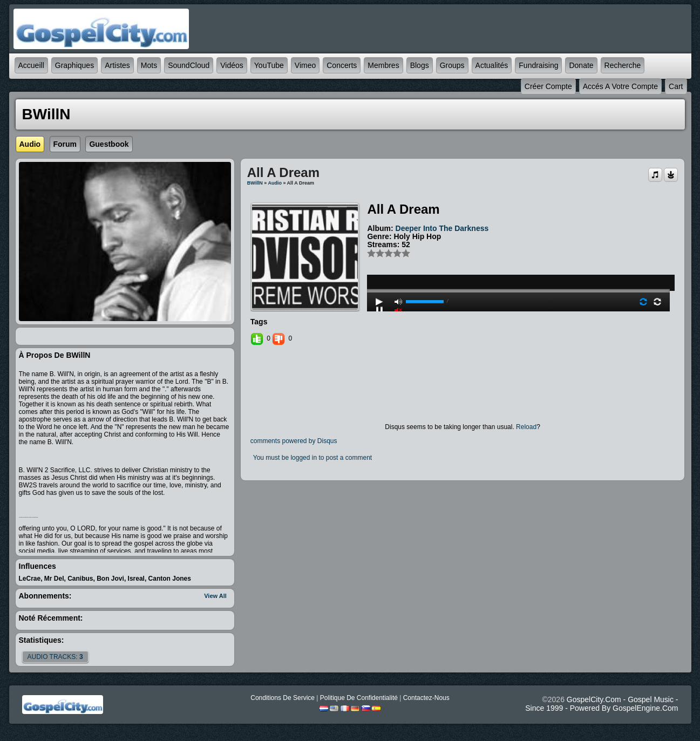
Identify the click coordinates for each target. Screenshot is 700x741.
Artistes (117, 65)
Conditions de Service (283, 698)
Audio (275, 183)
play (519, 262)
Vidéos (232, 65)
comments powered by (294, 441)
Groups (452, 65)
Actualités (492, 65)
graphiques (74, 65)
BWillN (255, 183)
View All (215, 596)
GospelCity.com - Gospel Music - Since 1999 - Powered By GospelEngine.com (602, 704)
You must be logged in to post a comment (312, 458)
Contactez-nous (426, 698)
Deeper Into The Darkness (442, 228)
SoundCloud (189, 65)
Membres (383, 65)
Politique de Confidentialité (359, 698)
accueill (31, 65)
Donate (581, 65)
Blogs (420, 65)
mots (149, 65)
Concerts (342, 65)
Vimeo (305, 65)
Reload (526, 427)
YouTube (269, 65)
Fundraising (538, 65)
